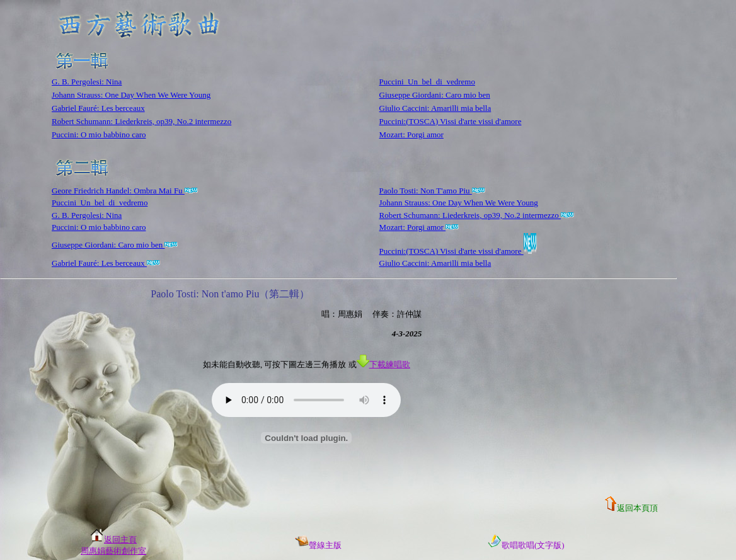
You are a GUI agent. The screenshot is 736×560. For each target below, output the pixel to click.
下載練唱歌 (383, 364)
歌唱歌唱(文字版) (526, 545)
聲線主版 (318, 545)
